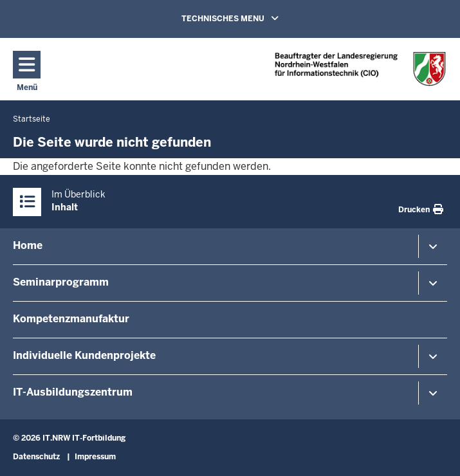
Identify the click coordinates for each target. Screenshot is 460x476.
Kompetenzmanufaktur (71, 319)
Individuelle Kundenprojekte (84, 355)
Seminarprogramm (61, 282)
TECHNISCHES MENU (248, 18)
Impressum (95, 457)
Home (28, 245)
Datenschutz (36, 457)
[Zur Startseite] (360, 69)
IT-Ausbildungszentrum (73, 392)
